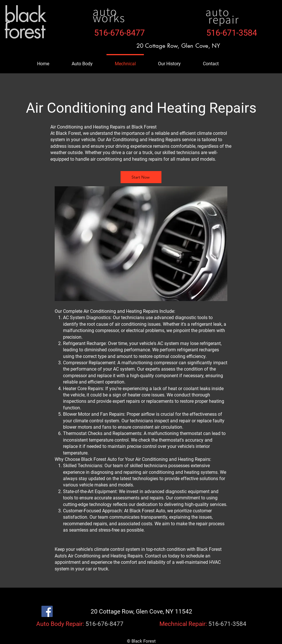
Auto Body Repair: (60, 624)
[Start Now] (141, 177)
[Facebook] (47, 611)
